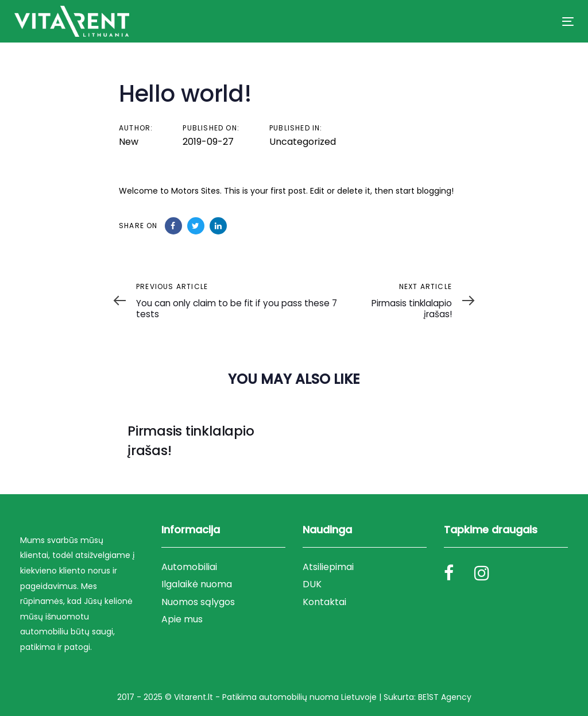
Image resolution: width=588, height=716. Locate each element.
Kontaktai (324, 602)
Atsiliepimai (328, 567)
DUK (312, 584)
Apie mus (182, 619)
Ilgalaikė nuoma (197, 584)
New (129, 142)
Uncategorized (303, 142)
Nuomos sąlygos (198, 602)
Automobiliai (189, 567)
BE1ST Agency (445, 697)
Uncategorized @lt (169, 472)
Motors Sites (196, 191)
